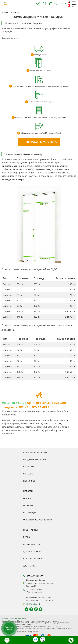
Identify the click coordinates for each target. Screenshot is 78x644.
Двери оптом (30, 566)
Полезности (30, 481)
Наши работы (30, 530)
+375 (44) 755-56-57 (36, 576)
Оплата (27, 498)
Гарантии (28, 505)
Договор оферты (32, 551)
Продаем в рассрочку (35, 459)
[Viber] (45, 4)
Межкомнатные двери (35, 452)
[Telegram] (38, 4)
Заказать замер (9, 628)
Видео (27, 537)
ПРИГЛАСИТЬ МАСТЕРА (39, 142)
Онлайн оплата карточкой (38, 520)
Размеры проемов (33, 559)
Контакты (28, 474)
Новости (28, 491)
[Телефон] (58, 4)
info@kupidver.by (33, 604)
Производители (32, 544)
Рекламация (30, 513)
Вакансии (28, 467)
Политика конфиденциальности (14, 618)
